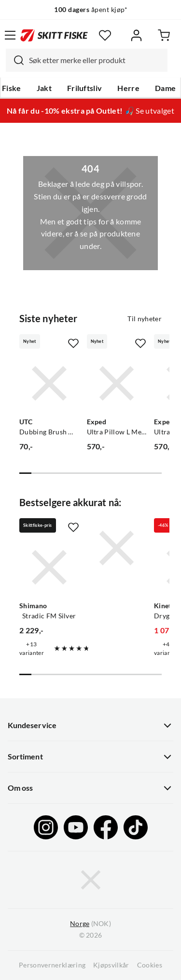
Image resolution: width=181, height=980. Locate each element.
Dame (165, 88)
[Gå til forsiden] (54, 35)
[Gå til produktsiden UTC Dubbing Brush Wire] (49, 383)
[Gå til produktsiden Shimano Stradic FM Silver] (49, 567)
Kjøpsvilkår (111, 965)
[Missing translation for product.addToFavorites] (73, 343)
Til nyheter (145, 319)
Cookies (150, 965)
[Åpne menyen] (10, 35)
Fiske (12, 88)
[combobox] (87, 60)
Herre (128, 88)
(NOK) (90, 924)
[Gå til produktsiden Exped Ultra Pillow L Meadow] (117, 383)
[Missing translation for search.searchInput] (15, 60)
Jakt (44, 88)
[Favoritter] (105, 35)
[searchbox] (96, 60)
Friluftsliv (85, 88)
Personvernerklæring (52, 965)
